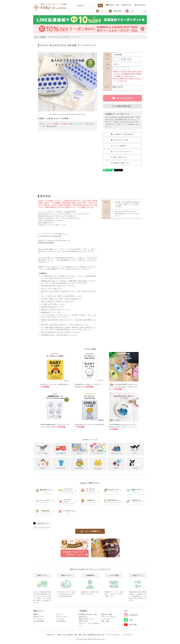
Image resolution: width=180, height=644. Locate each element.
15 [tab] (85, 115)
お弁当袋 (42, 37)
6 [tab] (63, 115)
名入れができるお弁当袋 (46, 242)
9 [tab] (70, 115)
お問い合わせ (83, 621)
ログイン (101, 11)
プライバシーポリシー (109, 617)
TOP (36, 37)
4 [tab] (59, 115)
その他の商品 (61, 621)
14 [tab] (82, 115)
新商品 (36, 614)
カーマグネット (39, 619)
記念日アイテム (39, 617)
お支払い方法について (86, 619)
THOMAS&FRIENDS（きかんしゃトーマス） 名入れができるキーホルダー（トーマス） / (123, 427)
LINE (128, 620)
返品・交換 (105, 621)
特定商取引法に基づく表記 (88, 614)
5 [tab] (61, 115)
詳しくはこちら (52, 126)
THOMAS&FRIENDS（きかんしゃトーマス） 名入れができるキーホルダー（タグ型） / (123, 387)
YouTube (130, 624)
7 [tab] (66, 115)
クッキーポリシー (108, 619)
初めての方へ (83, 617)
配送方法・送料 (107, 614)
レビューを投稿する (90, 531)
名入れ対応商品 (39, 621)
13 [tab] (80, 115)
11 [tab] (75, 115)
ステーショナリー (62, 617)
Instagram (131, 615)
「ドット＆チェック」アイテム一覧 (49, 236)
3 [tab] (56, 115)
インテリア (60, 619)
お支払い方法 (61, 635)
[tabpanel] (68, 82)
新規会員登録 (115, 11)
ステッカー (60, 614)
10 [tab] (73, 115)
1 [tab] (52, 115)
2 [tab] (54, 115)
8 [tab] (68, 115)
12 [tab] (78, 115)
